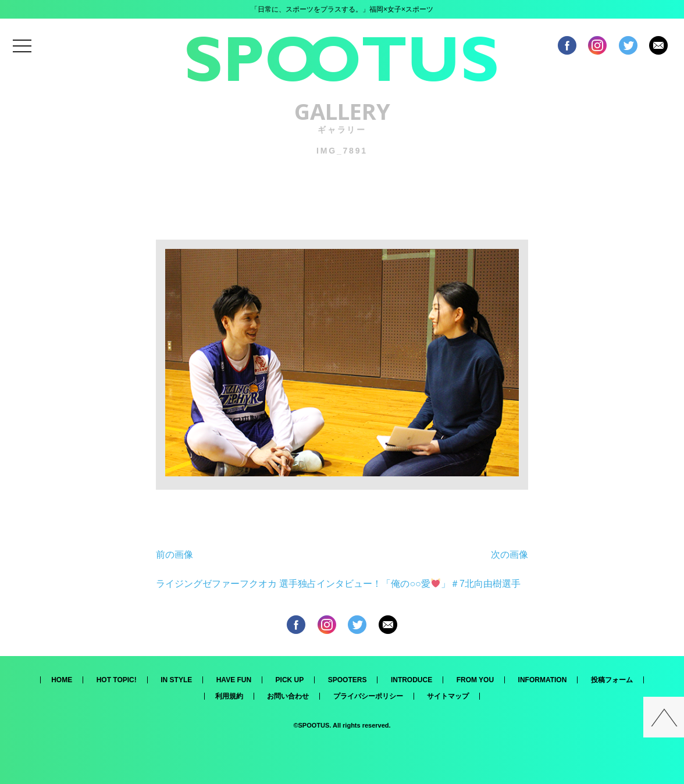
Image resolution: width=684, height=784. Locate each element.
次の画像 (510, 555)
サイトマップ (448, 696)
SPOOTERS (348, 680)
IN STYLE (176, 680)
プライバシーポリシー (368, 696)
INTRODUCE (412, 680)
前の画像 (174, 555)
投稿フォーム (612, 680)
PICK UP (290, 680)
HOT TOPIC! (117, 680)
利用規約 (229, 696)
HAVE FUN (234, 680)
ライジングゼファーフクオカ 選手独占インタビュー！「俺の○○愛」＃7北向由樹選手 (338, 584)
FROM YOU (475, 680)
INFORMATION (543, 680)
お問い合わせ (288, 696)
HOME (62, 680)
